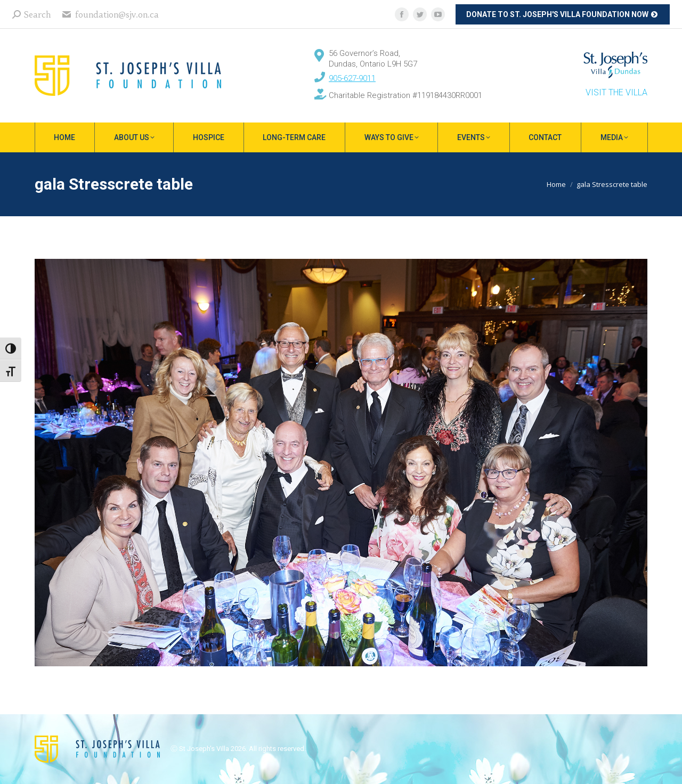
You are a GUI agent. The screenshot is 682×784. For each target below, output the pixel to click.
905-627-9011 (352, 78)
